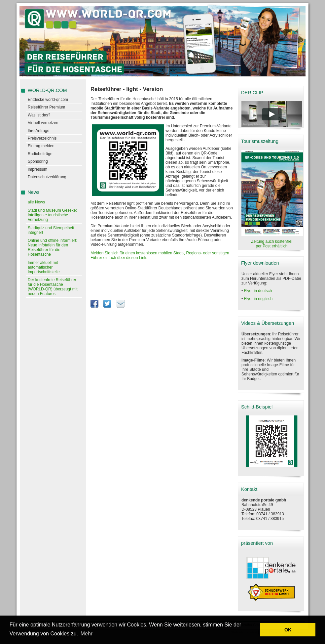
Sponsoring (38, 161)
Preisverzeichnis (42, 138)
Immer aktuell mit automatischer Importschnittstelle (44, 267)
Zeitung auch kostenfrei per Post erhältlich (272, 244)
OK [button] (288, 630)
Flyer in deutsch (258, 291)
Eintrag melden (41, 146)
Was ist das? (39, 115)
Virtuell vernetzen (43, 123)
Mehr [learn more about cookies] (87, 634)
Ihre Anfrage (38, 131)
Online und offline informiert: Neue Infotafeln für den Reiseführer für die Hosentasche (53, 247)
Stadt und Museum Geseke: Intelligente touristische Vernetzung (52, 215)
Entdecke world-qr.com (48, 100)
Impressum (37, 169)
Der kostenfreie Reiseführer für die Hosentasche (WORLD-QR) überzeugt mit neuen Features (53, 287)
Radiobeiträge (40, 154)
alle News (36, 202)
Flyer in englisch (258, 299)
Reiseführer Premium (46, 107)
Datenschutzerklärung (47, 177)
